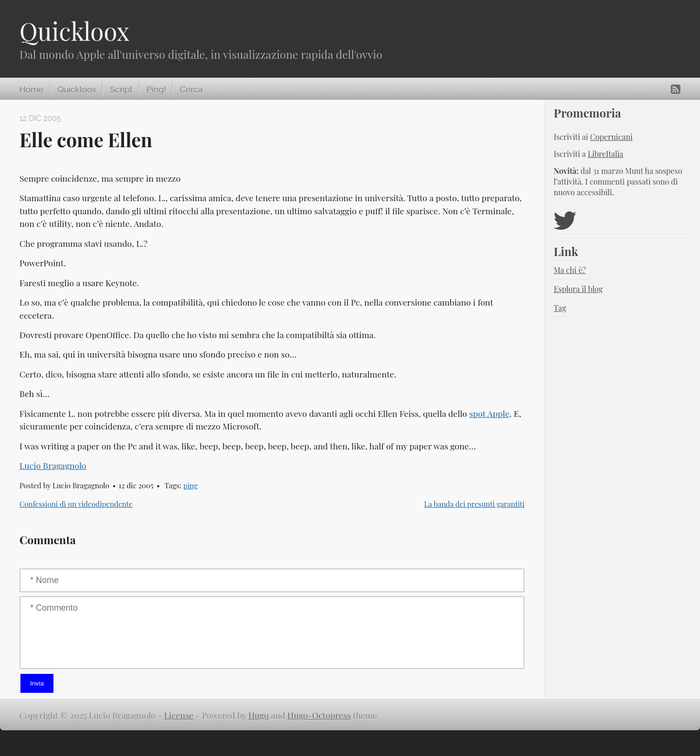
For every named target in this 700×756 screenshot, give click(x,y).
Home (31, 89)
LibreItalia (605, 154)
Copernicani (612, 137)
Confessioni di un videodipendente (76, 504)
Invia (37, 683)
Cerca (191, 89)
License (178, 715)
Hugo (259, 715)
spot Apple (489, 413)
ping (191, 485)
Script (121, 89)
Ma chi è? (570, 270)
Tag (560, 308)
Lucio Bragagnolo (53, 465)
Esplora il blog (578, 289)
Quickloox (74, 31)
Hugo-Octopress (319, 715)
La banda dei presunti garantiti (475, 504)
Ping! (156, 89)
